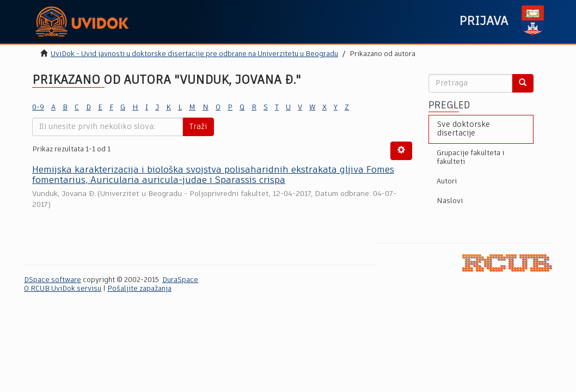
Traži (198, 127)
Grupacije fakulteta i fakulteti (470, 158)
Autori (447, 182)
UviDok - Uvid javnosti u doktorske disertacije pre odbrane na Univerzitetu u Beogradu (194, 54)
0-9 (38, 108)
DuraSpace (180, 280)
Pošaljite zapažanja (139, 289)
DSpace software (53, 280)
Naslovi (450, 201)
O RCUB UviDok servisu (63, 289)
